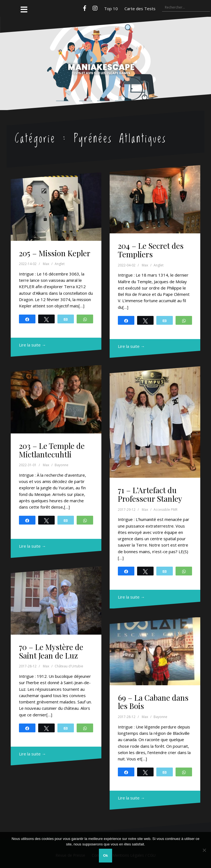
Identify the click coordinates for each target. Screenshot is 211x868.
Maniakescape (106, 52)
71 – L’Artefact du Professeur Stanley (150, 494)
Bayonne (62, 465)
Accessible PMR (166, 510)
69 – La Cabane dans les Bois (153, 702)
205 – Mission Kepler (55, 253)
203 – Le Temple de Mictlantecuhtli (52, 450)
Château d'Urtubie (69, 666)
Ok (105, 855)
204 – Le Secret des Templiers (151, 250)
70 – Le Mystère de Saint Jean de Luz (51, 651)
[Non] (204, 850)
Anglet (60, 264)
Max (46, 264)
